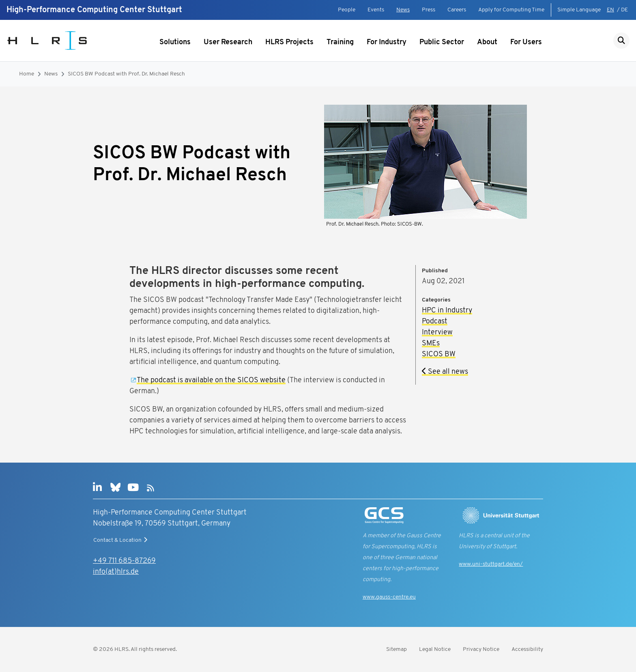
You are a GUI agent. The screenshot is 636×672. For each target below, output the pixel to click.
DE (624, 10)
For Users (526, 42)
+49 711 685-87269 (124, 561)
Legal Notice (435, 649)
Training (340, 42)
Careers (457, 10)
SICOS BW (439, 354)
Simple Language (579, 10)
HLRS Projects (289, 42)
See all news (445, 372)
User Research (228, 42)
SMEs (431, 344)
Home (27, 74)
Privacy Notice (481, 649)
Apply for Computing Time (511, 10)
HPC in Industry (447, 311)
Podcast (435, 322)
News (403, 10)
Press (429, 10)
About (487, 42)
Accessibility (527, 649)
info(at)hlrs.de (116, 572)
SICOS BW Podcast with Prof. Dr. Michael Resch (126, 74)
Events (376, 10)
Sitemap (396, 649)
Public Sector (442, 42)
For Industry (387, 42)
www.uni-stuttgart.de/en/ (491, 564)
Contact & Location (121, 540)
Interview (437, 333)
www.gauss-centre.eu (389, 597)
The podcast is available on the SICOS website (211, 380)
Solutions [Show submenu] (175, 42)
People (347, 10)
